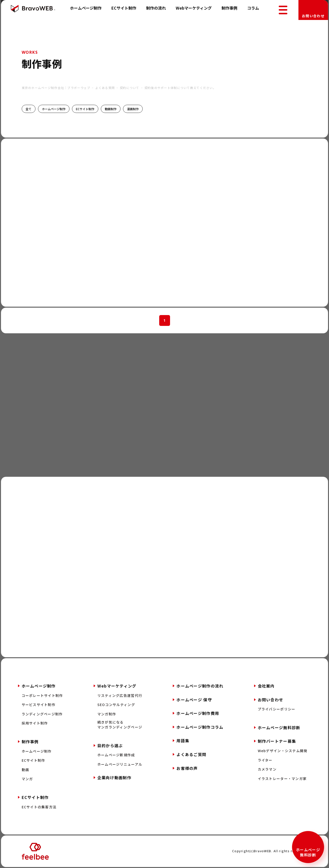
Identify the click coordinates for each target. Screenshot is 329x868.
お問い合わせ (313, 16)
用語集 (183, 741)
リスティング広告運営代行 (120, 696)
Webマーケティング (194, 8)
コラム (253, 8)
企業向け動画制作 (114, 778)
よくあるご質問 (191, 754)
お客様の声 (187, 768)
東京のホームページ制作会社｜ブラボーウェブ (56, 88)
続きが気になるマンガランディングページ (120, 725)
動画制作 (111, 109)
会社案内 (266, 686)
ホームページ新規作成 (116, 755)
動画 (26, 770)
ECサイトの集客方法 (39, 807)
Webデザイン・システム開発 (283, 751)
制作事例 (229, 8)
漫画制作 (133, 109)
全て (29, 109)
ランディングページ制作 (42, 714)
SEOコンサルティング (116, 705)
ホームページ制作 (86, 8)
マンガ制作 (107, 714)
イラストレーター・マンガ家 (282, 779)
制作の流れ (156, 8)
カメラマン (267, 769)
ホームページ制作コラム (200, 727)
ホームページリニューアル (120, 764)
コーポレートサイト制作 (42, 696)
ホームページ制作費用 (198, 713)
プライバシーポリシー (277, 709)
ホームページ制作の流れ (200, 686)
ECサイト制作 (124, 8)
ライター (265, 760)
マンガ (27, 779)
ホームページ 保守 (194, 700)
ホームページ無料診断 (308, 852)
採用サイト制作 (35, 723)
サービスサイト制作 (39, 705)
